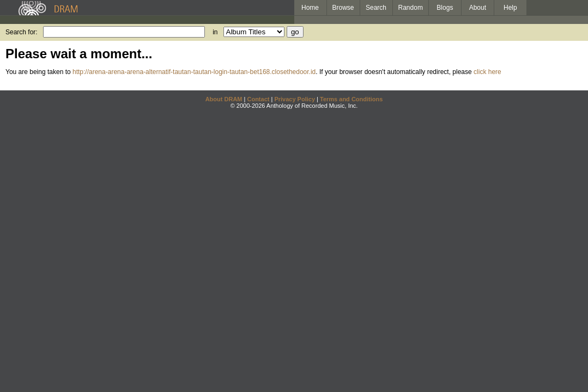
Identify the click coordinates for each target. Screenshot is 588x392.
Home (310, 8)
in (215, 32)
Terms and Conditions (351, 99)
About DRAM (224, 99)
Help (510, 8)
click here (487, 72)
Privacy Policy (295, 99)
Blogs (445, 8)
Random (411, 8)
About (478, 8)
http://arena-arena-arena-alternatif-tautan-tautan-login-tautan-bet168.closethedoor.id (194, 72)
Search (376, 8)
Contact (258, 99)
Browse (343, 8)
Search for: (22, 32)
